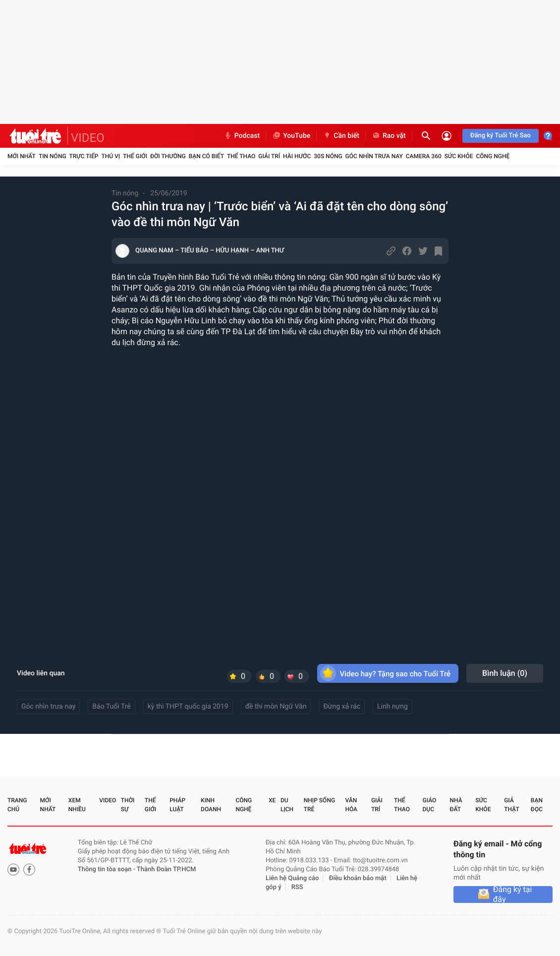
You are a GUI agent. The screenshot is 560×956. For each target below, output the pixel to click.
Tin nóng (53, 156)
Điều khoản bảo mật (358, 878)
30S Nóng (328, 156)
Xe (272, 800)
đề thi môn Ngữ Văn (276, 707)
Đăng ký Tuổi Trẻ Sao (501, 136)
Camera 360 (424, 156)
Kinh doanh (211, 805)
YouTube (291, 136)
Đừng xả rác (342, 707)
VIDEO (88, 138)
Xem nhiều (77, 805)
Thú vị (111, 156)
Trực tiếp (84, 156)
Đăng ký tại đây (513, 895)
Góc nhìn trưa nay (374, 156)
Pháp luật (177, 805)
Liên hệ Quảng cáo (292, 878)
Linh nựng (392, 707)
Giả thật (511, 805)
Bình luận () (505, 673)
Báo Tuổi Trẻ (111, 707)
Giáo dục (430, 805)
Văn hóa (351, 805)
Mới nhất (22, 156)
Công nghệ (493, 156)
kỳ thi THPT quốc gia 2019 (188, 707)
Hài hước (297, 156)
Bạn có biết (206, 156)
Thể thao (241, 156)
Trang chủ (17, 805)
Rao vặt (389, 136)
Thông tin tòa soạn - (107, 869)
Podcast (242, 136)
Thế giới (135, 156)
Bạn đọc (537, 805)
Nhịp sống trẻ (319, 805)
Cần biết (341, 136)
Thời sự (128, 805)
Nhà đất (456, 805)
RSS (297, 887)
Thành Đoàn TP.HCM (166, 869)
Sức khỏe (459, 156)
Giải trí (269, 156)
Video (108, 800)
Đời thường (168, 156)
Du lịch (287, 805)
